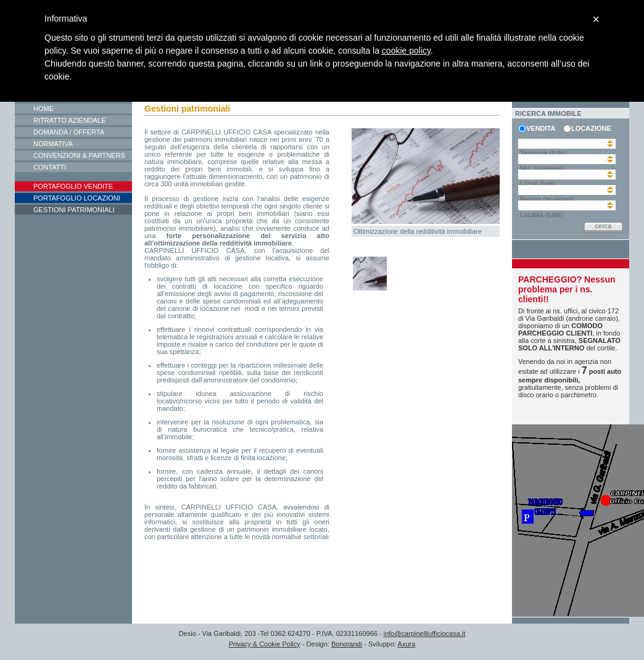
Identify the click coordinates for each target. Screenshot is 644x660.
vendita (541, 128)
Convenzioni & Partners (79, 155)
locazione (590, 128)
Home (43, 109)
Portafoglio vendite (73, 186)
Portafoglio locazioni (77, 198)
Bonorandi (347, 644)
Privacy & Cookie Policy (265, 644)
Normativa (53, 144)
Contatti (50, 167)
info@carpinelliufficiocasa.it (425, 633)
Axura (407, 644)
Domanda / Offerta (69, 132)
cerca (604, 226)
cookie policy (406, 51)
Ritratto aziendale (70, 120)
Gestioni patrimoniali (74, 210)
